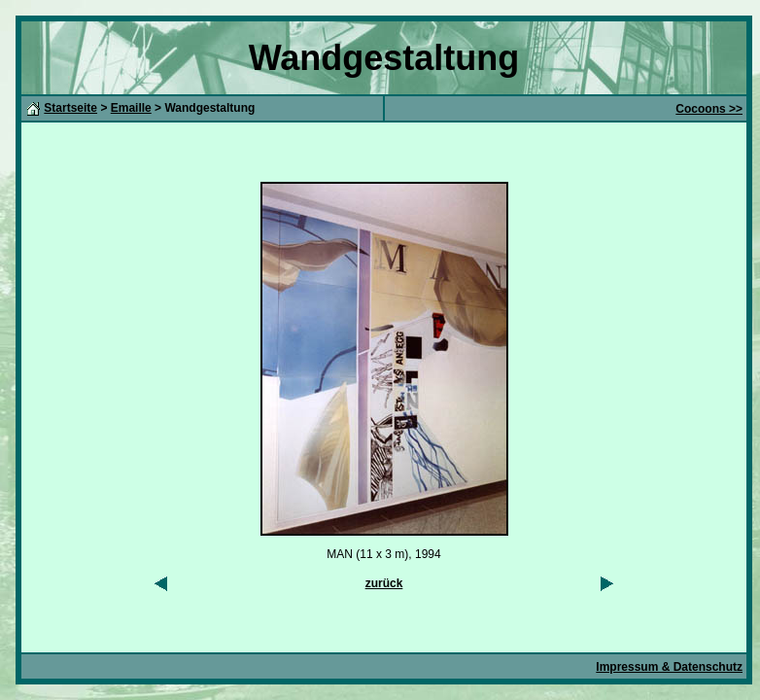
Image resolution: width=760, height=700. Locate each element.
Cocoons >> (709, 109)
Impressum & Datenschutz (669, 667)
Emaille (131, 108)
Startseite (70, 108)
